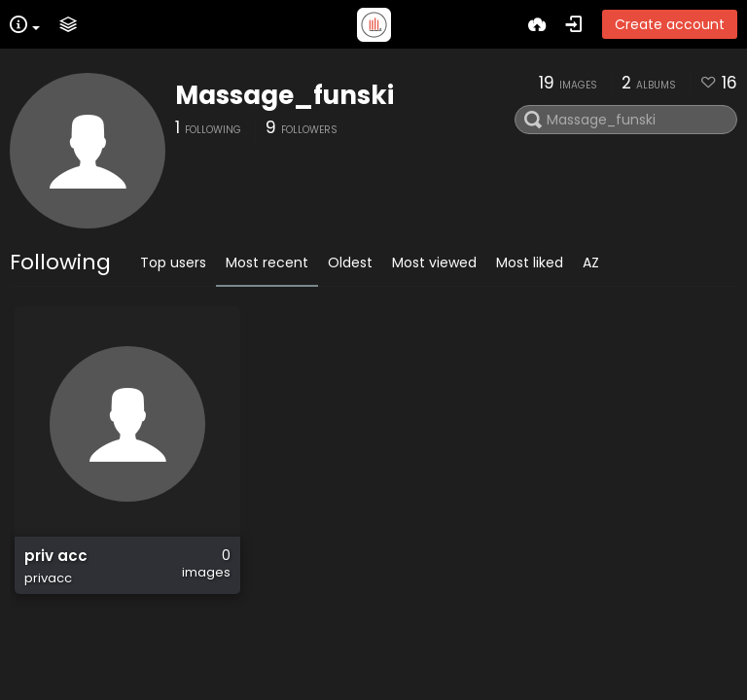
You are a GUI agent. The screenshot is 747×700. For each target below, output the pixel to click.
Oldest (350, 262)
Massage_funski (285, 95)
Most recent (267, 262)
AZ (591, 262)
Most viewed (434, 262)
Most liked (530, 262)
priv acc (56, 556)
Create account (670, 24)
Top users (173, 262)
